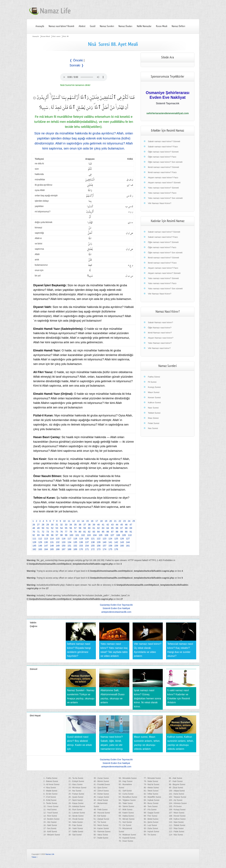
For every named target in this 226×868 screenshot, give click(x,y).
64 (108, 528)
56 (71, 528)
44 (117, 525)
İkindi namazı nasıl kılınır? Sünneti (163, 167)
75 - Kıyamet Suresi (127, 838)
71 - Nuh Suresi (125, 822)
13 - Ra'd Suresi (50, 816)
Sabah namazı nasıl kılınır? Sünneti (164, 141)
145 (34, 546)
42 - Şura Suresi (101, 788)
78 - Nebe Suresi (151, 781)
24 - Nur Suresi (75, 791)
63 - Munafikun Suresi (128, 797)
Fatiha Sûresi (154, 377)
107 (112, 535)
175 (110, 549)
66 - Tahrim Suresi (126, 806)
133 (63, 542)
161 (128, 546)
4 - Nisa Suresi (50, 788)
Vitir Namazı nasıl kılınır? (159, 348)
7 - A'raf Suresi (50, 797)
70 (34, 532)
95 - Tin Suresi (150, 835)
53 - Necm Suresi (101, 825)
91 (131, 532)
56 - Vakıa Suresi (101, 835)
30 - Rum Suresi (75, 810)
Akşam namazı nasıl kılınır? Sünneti (164, 183)
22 (120, 521)
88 (117, 532)
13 (78, 521)
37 (85, 525)
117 (69, 539)
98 (62, 535)
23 (124, 521)
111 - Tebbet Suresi (177, 825)
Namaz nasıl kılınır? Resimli (61, 26)
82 (89, 532)
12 (74, 521)
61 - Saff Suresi (125, 791)
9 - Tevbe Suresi (50, 803)
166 (58, 549)
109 (124, 535)
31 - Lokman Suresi (77, 813)
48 (34, 528)
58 (80, 528)
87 (112, 532)
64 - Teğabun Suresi (127, 800)
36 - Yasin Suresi (76, 828)
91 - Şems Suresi (151, 822)
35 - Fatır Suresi (75, 825)
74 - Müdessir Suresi (127, 835)
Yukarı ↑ (35, 857)
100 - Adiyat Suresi (177, 791)
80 (80, 532)
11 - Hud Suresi (50, 810)
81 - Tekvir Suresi (151, 791)
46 (126, 525)
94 (43, 535)
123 (104, 539)
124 (110, 539)
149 (58, 546)
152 (75, 546)
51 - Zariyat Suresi (101, 819)
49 (38, 528)
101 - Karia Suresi (176, 794)
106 (106, 535)
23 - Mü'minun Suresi (77, 788)
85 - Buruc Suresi (151, 803)
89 (122, 532)
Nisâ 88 (66, 36)
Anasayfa (40, 26)
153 (81, 546)
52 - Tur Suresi (100, 822)
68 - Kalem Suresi (126, 813)
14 (83, 521)
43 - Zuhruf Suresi (101, 791)
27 (38, 525)
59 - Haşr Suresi (125, 781)
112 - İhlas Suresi (176, 828)
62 (99, 528)
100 (71, 535)
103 (89, 535)
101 (77, 535)
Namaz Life (50, 854)
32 (62, 525)
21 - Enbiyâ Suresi (76, 781)
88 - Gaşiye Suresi (152, 813)
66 (117, 528)
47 (131, 525)
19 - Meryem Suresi (52, 835)
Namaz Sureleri (107, 26)
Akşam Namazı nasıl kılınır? (161, 338)
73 (48, 532)
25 (134, 521)
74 (52, 532)
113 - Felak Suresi (176, 832)
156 (99, 546)
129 (40, 542)
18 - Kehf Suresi (50, 832)
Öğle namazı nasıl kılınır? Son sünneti (165, 162)
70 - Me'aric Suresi (126, 819)
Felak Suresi (153, 423)
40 (99, 525)
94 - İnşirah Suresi (151, 832)
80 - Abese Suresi (151, 788)
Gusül (93, 26)
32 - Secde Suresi (76, 816)
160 (122, 546)
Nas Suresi (153, 428)
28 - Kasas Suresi (76, 803)
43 (112, 525)
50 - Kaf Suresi (100, 816)
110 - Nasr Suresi (176, 822)
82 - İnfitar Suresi (151, 794)
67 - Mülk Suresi (125, 810)
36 (80, 525)
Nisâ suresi (56, 36)
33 (66, 525)
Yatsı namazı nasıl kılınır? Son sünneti (165, 198)
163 (40, 549)
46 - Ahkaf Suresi (101, 800)
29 (48, 525)
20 (111, 521)
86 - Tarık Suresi (151, 806)
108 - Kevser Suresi (177, 816)
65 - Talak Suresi (126, 803)
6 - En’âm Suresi (50, 794)
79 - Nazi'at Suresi (151, 784)
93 (38, 535)
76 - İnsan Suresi (126, 841)
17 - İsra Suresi (50, 828)
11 (69, 521)
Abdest (82, 26)
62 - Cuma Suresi (126, 794)
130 (46, 542)
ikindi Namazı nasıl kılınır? (160, 333)
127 (128, 539)
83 (94, 532)
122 (99, 539)
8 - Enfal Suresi (50, 800)
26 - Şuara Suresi (76, 797)
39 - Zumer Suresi (101, 778)
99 (66, 535)
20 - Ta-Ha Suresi (76, 778)
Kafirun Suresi (154, 403)
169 (75, 549)
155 (93, 546)
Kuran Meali (162, 26)
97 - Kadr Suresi (176, 781)
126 (122, 539)
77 (66, 532)
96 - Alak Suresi (175, 778)
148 (52, 546)
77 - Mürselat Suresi (152, 778)
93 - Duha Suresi (151, 828)
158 (110, 546)
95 (48, 535)
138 (93, 542)
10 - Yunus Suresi (51, 806)
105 (101, 535)
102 (83, 535)
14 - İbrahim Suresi (51, 819)
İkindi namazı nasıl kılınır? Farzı (162, 172)
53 (57, 528)
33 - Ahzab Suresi (76, 819)
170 (81, 549)
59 (85, 528)
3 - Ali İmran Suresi (51, 784)
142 (116, 542)
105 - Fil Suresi (175, 806)
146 (40, 546)
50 (43, 528)
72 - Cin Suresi (125, 825)
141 (110, 542)
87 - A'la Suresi (150, 810)
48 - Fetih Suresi (101, 810)
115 (58, 539)
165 (52, 549)
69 (131, 528)
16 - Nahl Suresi (50, 825)
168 (69, 549)
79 (75, 532)
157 (104, 546)
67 (122, 528)
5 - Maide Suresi (50, 791)
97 (57, 535)
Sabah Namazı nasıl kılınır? (160, 322)
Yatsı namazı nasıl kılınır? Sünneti (163, 188)
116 (63, 539)
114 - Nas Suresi (176, 835)
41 (103, 525)
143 (122, 542)
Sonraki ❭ (77, 65)
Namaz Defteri (178, 26)
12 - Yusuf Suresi (51, 813)
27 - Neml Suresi (76, 800)
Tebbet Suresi (154, 413)
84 (99, 532)
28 (43, 525)
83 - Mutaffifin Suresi (152, 797)
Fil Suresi (152, 382)
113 (46, 539)
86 (108, 532)
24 (129, 521)
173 (99, 549)
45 (122, 525)
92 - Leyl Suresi (150, 825)
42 (108, 525)
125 (116, 539)
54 (62, 528)
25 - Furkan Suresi (76, 794)
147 (46, 546)
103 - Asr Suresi (176, 800)
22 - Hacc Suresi (76, 784)
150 (63, 546)
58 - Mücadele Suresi (128, 778)
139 (99, 542)
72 (43, 532)
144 (128, 542)
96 (52, 535)
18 (101, 521)
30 (52, 525)
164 (46, 549)
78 (71, 532)
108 (118, 535)
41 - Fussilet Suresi (102, 784)
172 (93, 549)
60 (89, 528)
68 (126, 528)
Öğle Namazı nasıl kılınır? (160, 328)
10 (64, 521)
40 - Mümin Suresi (101, 781)
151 (69, 546)
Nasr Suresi (153, 408)
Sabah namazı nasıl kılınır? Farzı (163, 147)
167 (63, 549)
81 (85, 532)
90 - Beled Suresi (151, 819)
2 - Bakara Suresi (51, 781)
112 (40, 539)
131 (52, 542)
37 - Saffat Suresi (76, 832)
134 (69, 542)
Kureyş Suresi (154, 387)
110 (130, 535)
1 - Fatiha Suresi (50, 778)
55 (66, 528)
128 (34, 542)
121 (93, 539)
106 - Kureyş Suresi (177, 810)
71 (38, 532)
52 (52, 528)
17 (97, 521)
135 (75, 542)
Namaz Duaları (125, 26)
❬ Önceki (76, 60)
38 (89, 525)
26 (34, 525)
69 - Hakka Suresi (126, 816)
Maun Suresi (154, 392)
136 (81, 542)
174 (104, 549)
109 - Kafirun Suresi (177, 819)
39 (94, 525)
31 (57, 525)
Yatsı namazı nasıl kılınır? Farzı (162, 193)
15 (88, 521)
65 (112, 528)
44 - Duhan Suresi (101, 794)
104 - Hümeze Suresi (178, 803)
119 (81, 539)
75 (57, 532)
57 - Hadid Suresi (101, 838)
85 (103, 532)
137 (87, 542)
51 (48, 528)
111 (34, 539)
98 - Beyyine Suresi (177, 784)
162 (34, 549)
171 (87, 549)
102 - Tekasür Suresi (178, 797)
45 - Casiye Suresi (101, 797)
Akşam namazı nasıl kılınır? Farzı (163, 178)
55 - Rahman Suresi (102, 832)
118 (75, 539)
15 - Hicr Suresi (50, 822)
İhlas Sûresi (153, 418)
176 (116, 549)
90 (126, 532)
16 (92, 521)
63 (103, 528)
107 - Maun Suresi (177, 813)
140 (104, 542)
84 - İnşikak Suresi (152, 800)
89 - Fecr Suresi (150, 816)
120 (87, 539)
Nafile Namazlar (144, 26)
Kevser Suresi (154, 397)
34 (71, 525)
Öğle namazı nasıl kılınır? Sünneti (163, 152)
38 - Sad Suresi (75, 835)
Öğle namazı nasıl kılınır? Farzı (162, 157)
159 (116, 546)
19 (106, 521)
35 (75, 525)
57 (75, 528)
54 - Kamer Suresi (101, 828)
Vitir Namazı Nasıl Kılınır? (160, 203)
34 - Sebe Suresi (76, 822)
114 (52, 539)
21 (115, 521)
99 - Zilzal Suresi (176, 788)
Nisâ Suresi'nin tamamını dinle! (75, 85)
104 (95, 535)
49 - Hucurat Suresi (102, 813)
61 (94, 528)
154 (87, 546)
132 (58, 542)
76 (62, 532)
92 (34, 535)
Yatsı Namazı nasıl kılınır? (160, 343)
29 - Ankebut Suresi (77, 806)
